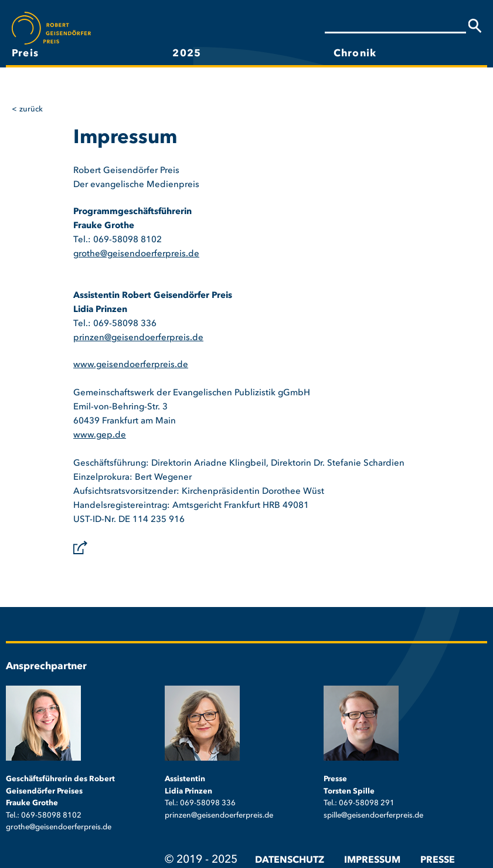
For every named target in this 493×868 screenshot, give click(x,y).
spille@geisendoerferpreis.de (373, 816)
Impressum (372, 860)
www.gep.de (100, 435)
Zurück (31, 109)
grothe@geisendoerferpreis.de (136, 254)
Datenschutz (290, 860)
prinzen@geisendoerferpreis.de (138, 338)
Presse (438, 860)
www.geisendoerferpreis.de (131, 365)
